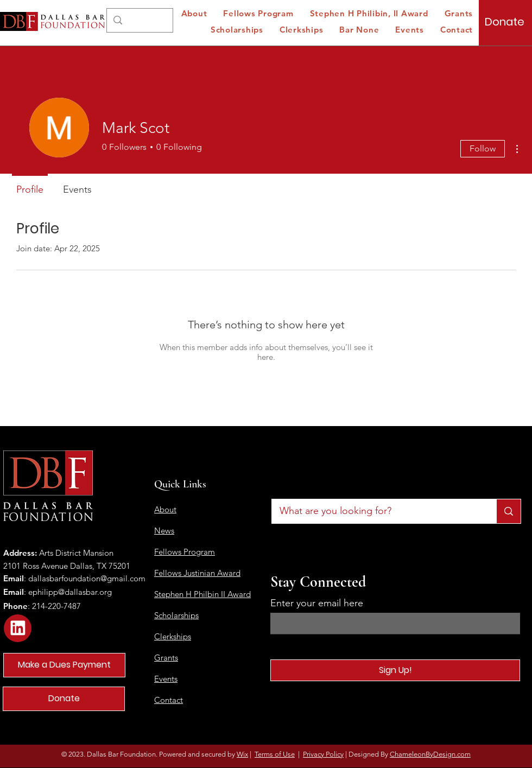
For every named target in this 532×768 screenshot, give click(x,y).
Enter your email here (317, 603)
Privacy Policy (323, 754)
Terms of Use (275, 754)
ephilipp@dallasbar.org (70, 592)
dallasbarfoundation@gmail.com (87, 578)
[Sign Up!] (395, 670)
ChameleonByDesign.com (430, 754)
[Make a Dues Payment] (64, 665)
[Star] (18, 628)
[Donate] (505, 22)
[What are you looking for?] (376, 511)
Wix (242, 754)
